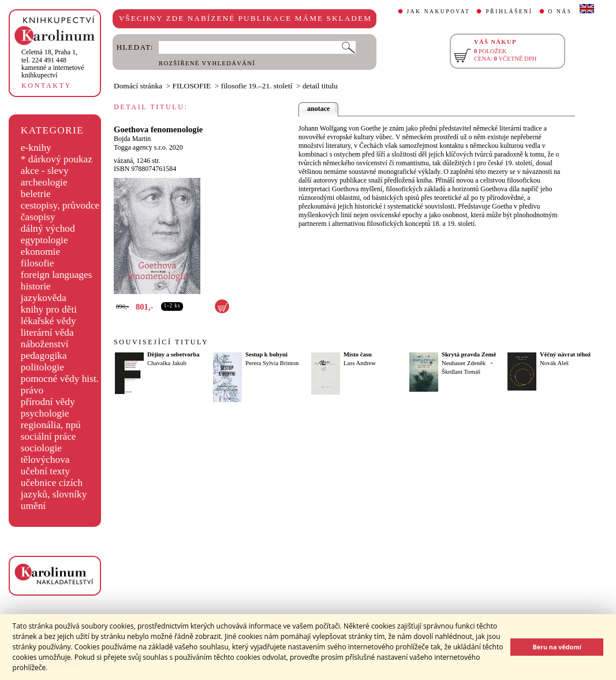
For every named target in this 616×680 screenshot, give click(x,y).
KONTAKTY (46, 86)
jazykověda (44, 298)
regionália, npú (51, 425)
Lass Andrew (360, 363)
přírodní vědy (48, 402)
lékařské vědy (48, 321)
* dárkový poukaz (57, 159)
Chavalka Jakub (167, 363)
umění (33, 506)
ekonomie (40, 252)
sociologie (41, 448)
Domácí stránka (138, 86)
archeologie (44, 182)
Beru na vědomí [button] (557, 647)
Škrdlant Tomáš (461, 372)
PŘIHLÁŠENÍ (509, 12)
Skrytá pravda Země (469, 354)
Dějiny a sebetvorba (173, 354)
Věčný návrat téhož (565, 354)
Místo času (358, 354)
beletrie (36, 194)
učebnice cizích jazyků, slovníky (54, 488)
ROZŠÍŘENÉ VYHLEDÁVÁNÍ (207, 63)
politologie (42, 367)
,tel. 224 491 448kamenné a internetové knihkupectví (53, 64)
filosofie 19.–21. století (257, 86)
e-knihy (36, 148)
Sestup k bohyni (266, 354)
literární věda (47, 332)
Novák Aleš (554, 363)
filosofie (38, 263)
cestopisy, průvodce (60, 205)
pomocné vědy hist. (60, 379)
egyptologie (44, 240)
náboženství (45, 344)
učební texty (45, 471)
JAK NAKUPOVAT (439, 12)
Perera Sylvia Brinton (272, 363)
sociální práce (48, 436)
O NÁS (560, 12)
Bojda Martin (132, 139)
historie (36, 286)
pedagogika (44, 356)
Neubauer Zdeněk (464, 363)
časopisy (38, 217)
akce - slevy (45, 171)
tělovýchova (45, 460)
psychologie (45, 413)
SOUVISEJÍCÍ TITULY (161, 342)
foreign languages (57, 275)
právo (32, 390)
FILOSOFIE (192, 86)
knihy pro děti (49, 309)
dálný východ (48, 228)
